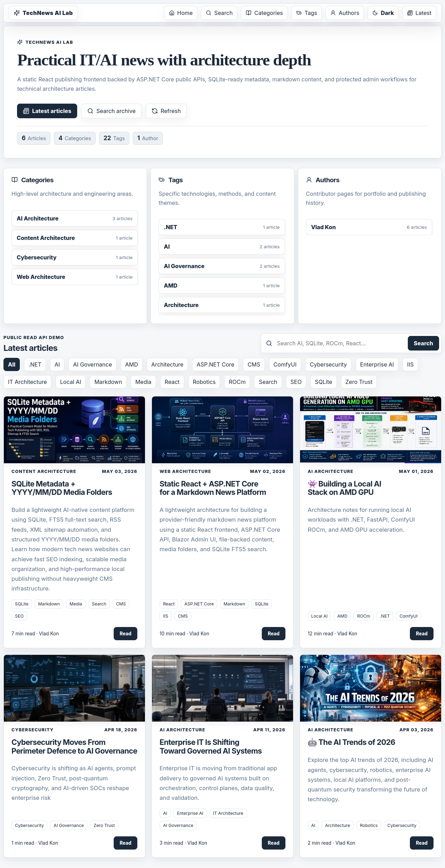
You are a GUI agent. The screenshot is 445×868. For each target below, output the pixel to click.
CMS (254, 364)
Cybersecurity (328, 364)
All (12, 364)
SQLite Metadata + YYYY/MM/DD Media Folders (62, 488)
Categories (264, 13)
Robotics (204, 382)
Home (181, 13)
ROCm (237, 382)
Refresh (166, 111)
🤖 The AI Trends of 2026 (351, 742)
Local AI (71, 382)
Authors (345, 13)
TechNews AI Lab (43, 13)
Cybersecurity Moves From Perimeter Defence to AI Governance (74, 746)
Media (143, 382)
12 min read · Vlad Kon (332, 634)
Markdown (108, 382)
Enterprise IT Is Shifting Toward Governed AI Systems (211, 746)
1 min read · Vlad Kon (35, 843)
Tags (307, 13)
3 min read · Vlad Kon (183, 843)
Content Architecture (44, 471)
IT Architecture (27, 382)
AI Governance (92, 364)
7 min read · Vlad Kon (35, 634)
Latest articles (47, 111)
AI (57, 364)
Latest (419, 13)
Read (126, 634)
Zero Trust (359, 382)
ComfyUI (285, 364)
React (172, 382)
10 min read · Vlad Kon (184, 634)
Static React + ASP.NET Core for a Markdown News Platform (213, 488)
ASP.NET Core (216, 364)
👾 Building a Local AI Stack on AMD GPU (344, 488)
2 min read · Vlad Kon (331, 843)
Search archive (111, 111)
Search (219, 13)
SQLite (324, 382)
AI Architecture (330, 471)
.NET (35, 364)
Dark (383, 13)
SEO (296, 382)
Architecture (167, 364)
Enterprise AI (377, 364)
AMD (132, 364)
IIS (410, 364)
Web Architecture (185, 471)
